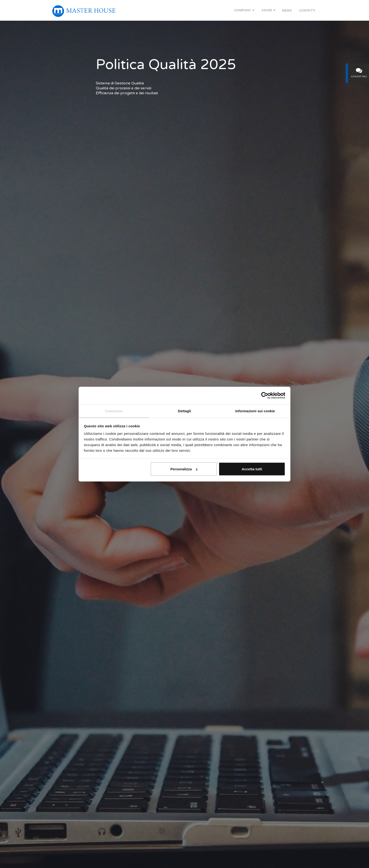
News (287, 11)
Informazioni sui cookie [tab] (255, 411)
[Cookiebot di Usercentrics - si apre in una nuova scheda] (265, 395)
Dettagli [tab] (184, 411)
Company (244, 10)
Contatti (307, 11)
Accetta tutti (252, 469)
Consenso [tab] (114, 411)
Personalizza (184, 469)
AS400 (268, 10)
